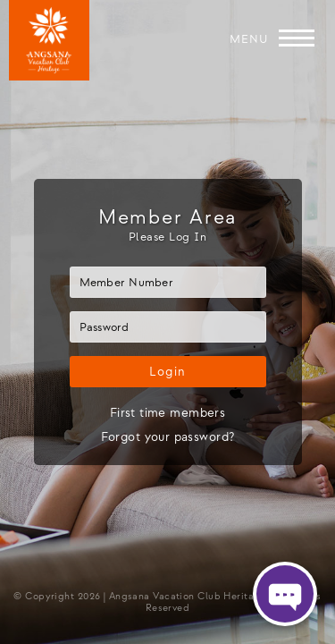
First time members (168, 413)
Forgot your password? (168, 437)
